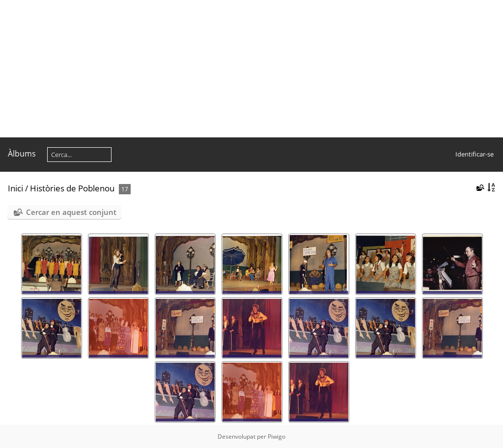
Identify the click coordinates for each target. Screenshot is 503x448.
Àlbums (22, 154)
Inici (15, 188)
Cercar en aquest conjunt (71, 212)
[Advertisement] (251, 69)
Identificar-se (475, 154)
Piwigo (277, 436)
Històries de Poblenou (72, 188)
